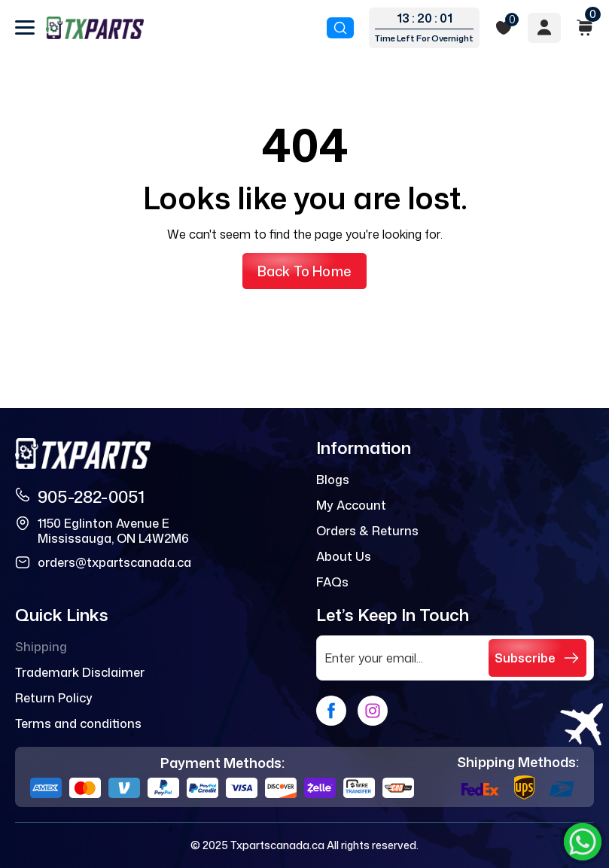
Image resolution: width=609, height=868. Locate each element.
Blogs (333, 480)
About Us (344, 556)
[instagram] (373, 711)
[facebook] (331, 711)
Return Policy (54, 698)
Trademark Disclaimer (80, 672)
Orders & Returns (367, 531)
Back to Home (304, 271)
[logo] (95, 28)
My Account (351, 505)
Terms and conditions (78, 723)
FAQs (332, 582)
